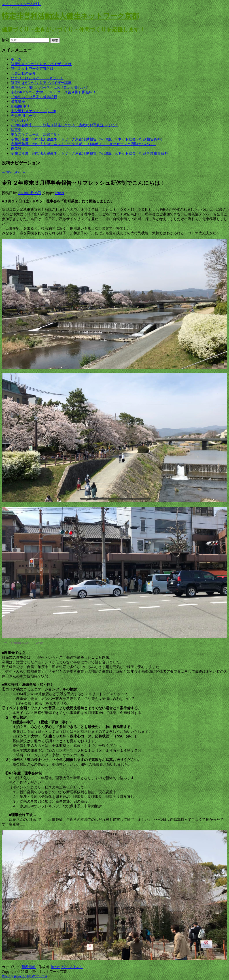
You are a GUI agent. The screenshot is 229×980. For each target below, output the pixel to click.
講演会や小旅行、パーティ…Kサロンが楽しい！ (50, 87)
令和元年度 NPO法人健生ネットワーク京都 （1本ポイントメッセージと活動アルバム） (83, 144)
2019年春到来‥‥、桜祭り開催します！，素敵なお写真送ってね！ (64, 125)
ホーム (16, 59)
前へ (8, 172)
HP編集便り (20, 106)
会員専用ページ (23, 116)
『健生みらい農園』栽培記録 (34, 97)
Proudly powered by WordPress (24, 976)
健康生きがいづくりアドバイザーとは (41, 64)
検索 (5, 40)
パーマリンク (72, 967)
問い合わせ (20, 120)
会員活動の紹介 (23, 73)
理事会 (16, 130)
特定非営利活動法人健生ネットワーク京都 (70, 16)
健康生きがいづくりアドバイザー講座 (41, 83)
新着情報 (29, 967)
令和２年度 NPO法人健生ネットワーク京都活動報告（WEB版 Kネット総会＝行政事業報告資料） (91, 153)
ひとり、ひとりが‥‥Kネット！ (37, 78)
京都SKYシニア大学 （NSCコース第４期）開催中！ (54, 92)
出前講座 (18, 102)
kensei (59, 193)
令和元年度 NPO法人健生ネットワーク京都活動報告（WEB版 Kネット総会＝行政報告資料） (88, 139)
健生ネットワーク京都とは (32, 69)
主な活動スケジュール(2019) (33, 111)
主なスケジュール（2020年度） (36, 134)
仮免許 (16, 149)
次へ (20, 172)
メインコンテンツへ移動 (21, 4)
